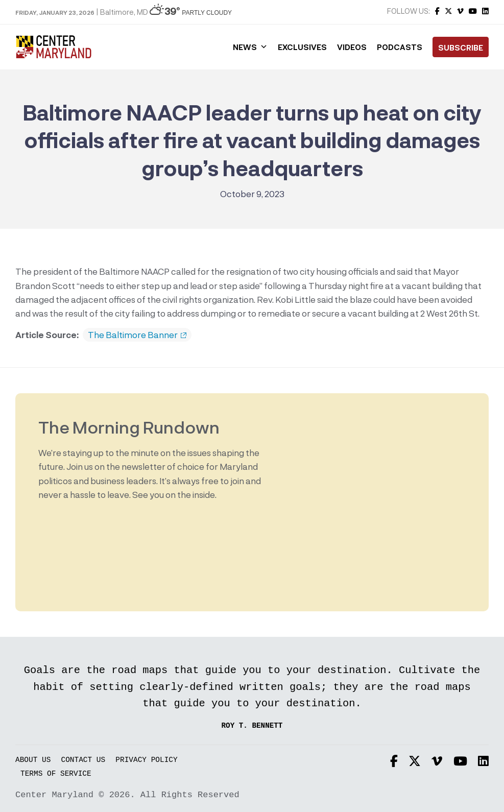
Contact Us (83, 760)
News (250, 47)
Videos (352, 47)
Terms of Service (56, 774)
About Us (33, 760)
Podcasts (400, 47)
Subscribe (461, 47)
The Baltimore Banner (137, 335)
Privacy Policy (146, 760)
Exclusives (302, 47)
